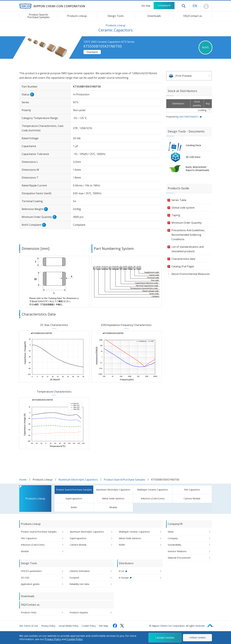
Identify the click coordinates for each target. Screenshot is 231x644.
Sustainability (174, 545)
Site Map (146, 6)
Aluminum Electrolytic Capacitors (78, 480)
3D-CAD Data (193, 157)
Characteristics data (183, 259)
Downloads (154, 16)
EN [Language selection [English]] (195, 6)
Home (23, 480)
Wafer (74, 507)
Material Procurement (179, 558)
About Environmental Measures (191, 274)
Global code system (183, 208)
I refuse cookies (197, 637)
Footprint (74, 578)
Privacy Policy (48, 626)
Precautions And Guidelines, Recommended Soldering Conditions (188, 235)
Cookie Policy (89, 626)
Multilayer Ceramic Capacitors (153, 490)
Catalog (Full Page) (183, 266)
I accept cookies (165, 638)
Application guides (30, 584)
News (171, 532)
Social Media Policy (69, 626)
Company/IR (164, 5)
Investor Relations (177, 551)
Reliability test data (79, 584)
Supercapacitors (74, 498)
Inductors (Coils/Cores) (153, 498)
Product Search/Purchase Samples (124, 480)
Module (113, 507)
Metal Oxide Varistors (113, 498)
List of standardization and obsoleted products (188, 249)
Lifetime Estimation (80, 571)
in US (121, 571)
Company (173, 538)
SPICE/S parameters (31, 571)
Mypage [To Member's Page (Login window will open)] (206, 6)
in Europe (124, 578)
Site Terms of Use (29, 626)
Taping (176, 215)
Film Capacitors (192, 490)
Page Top (211, 625)
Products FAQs (29, 612)
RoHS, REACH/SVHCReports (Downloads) (197, 169)
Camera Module (192, 498)
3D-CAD (25, 578)
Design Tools (116, 16)
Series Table (179, 200)
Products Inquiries (79, 612)
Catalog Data (193, 145)
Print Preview (183, 76)
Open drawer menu (183, 6)
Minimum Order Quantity (187, 223)
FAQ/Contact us (193, 16)
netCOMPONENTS (189, 117)
